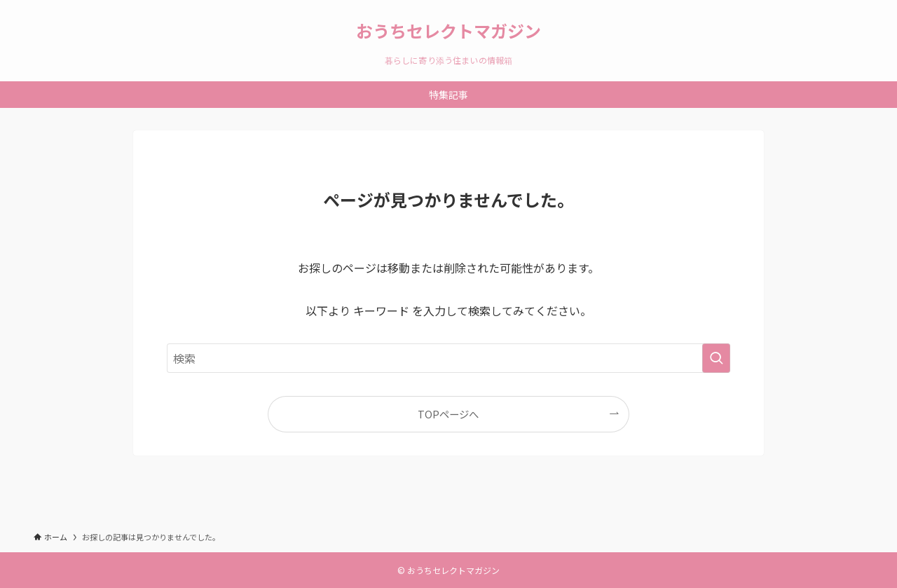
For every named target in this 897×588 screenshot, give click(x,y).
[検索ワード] (448, 358)
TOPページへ (448, 414)
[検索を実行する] (716, 358)
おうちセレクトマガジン (448, 31)
